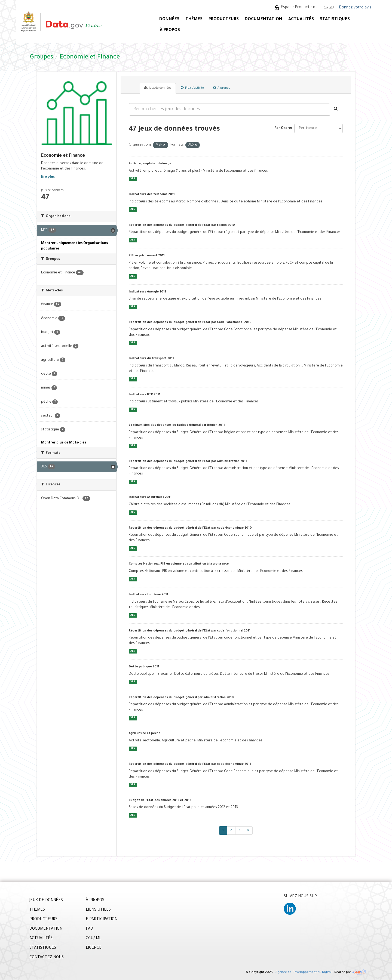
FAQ (89, 929)
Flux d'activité (192, 88)
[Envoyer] (336, 109)
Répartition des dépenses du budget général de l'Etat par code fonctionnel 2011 (190, 631)
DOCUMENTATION (264, 19)
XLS (133, 179)
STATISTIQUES (335, 19)
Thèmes (194, 19)
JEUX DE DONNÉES (46, 901)
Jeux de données (158, 88)
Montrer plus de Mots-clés (64, 443)
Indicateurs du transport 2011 (151, 359)
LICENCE (94, 948)
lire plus (48, 177)
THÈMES (37, 910)
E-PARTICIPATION (102, 920)
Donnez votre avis (355, 8)
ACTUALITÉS (301, 19)
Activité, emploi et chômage (150, 164)
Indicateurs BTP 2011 (145, 395)
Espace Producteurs (299, 8)
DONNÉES (169, 19)
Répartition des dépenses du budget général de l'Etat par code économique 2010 (190, 528)
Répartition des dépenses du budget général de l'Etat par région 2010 (182, 225)
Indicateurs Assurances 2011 (150, 497)
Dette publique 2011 (144, 667)
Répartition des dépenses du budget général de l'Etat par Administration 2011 (188, 461)
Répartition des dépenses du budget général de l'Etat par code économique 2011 (190, 764)
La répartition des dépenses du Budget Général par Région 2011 (177, 425)
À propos (222, 88)
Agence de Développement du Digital (304, 973)
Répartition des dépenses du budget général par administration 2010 (181, 698)
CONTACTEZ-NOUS (47, 958)
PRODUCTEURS (224, 19)
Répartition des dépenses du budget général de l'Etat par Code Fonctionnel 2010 (190, 322)
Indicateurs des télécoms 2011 (152, 195)
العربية (329, 8)
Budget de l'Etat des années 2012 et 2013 (160, 800)
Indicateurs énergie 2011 (147, 292)
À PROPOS (170, 30)
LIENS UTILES (98, 910)
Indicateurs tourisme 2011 (148, 595)
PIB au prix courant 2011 (147, 256)
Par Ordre (283, 128)
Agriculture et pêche (145, 734)
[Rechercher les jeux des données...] (229, 109)
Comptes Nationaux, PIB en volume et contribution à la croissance (179, 564)
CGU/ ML (94, 939)
